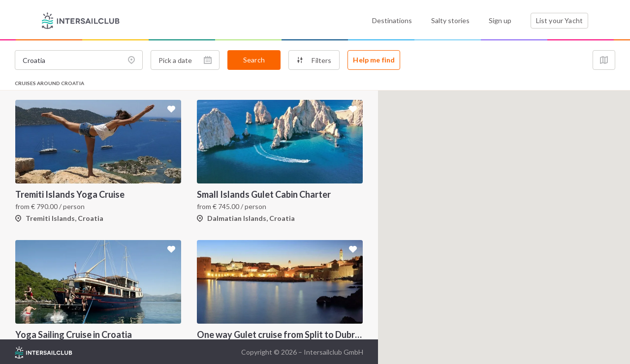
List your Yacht (559, 20)
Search (254, 60)
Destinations (392, 20)
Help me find (374, 60)
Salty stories (450, 20)
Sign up (500, 20)
